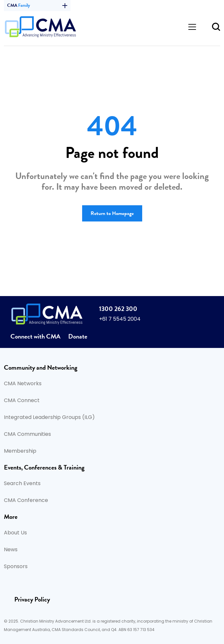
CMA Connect (22, 401)
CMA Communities (27, 435)
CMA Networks (23, 384)
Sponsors (16, 567)
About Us (15, 533)
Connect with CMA (35, 336)
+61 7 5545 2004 (120, 319)
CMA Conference (26, 501)
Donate (78, 336)
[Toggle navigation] (192, 27)
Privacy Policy (32, 599)
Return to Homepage (112, 213)
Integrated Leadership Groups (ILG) (49, 418)
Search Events (22, 484)
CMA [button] (37, 5)
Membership (20, 451)
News (11, 550)
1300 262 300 (118, 309)
